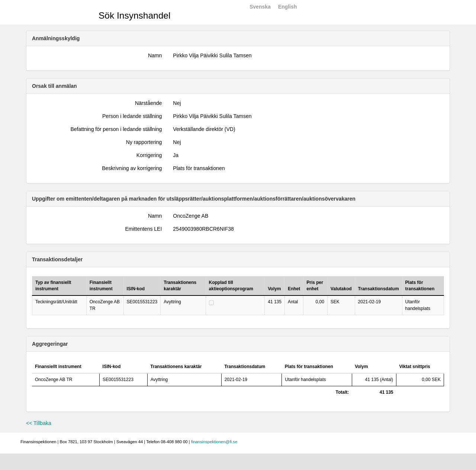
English (288, 7)
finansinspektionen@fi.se (214, 442)
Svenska (260, 7)
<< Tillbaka (39, 423)
